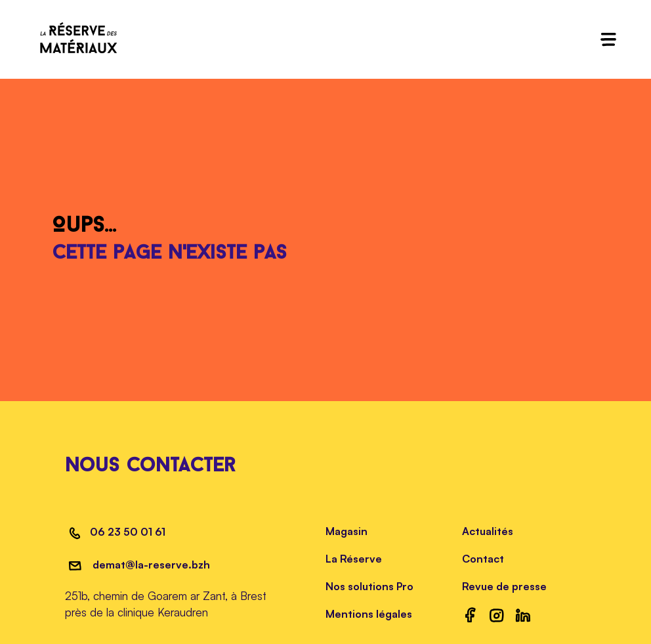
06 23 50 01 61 (128, 532)
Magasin (346, 531)
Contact (483, 559)
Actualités (488, 531)
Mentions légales (369, 614)
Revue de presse (504, 586)
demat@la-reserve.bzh (150, 565)
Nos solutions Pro (369, 586)
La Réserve (354, 559)
